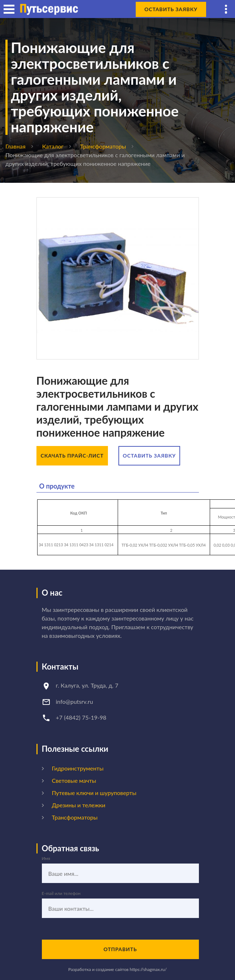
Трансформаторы (103, 146)
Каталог (53, 146)
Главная (16, 146)
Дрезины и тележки (79, 805)
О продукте (57, 486)
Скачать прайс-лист (72, 456)
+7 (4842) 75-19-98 (81, 717)
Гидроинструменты (78, 768)
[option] (118, 278)
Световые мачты (74, 780)
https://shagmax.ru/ (148, 969)
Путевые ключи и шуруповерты (94, 793)
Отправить (120, 949)
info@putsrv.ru (75, 701)
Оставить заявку (171, 9)
